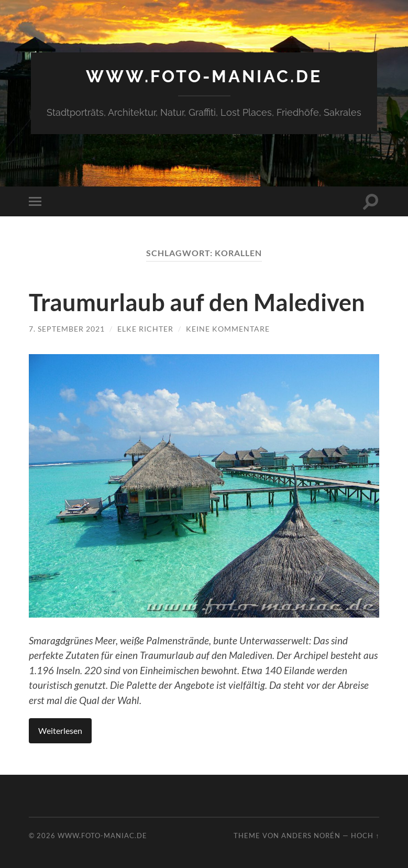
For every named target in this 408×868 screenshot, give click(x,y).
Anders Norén (311, 836)
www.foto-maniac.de (204, 76)
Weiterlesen (60, 730)
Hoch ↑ (365, 836)
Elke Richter (145, 329)
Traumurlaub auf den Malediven (197, 302)
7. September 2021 (67, 329)
